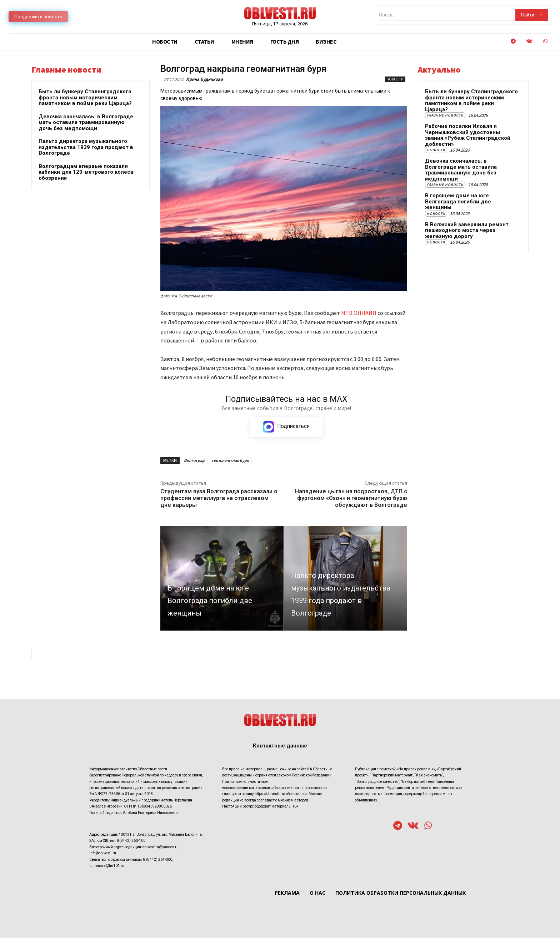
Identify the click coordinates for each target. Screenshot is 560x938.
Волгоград (194, 460)
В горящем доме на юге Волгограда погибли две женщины (458, 201)
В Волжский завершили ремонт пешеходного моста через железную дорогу (467, 230)
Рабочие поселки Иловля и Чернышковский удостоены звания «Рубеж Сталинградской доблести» (468, 135)
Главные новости (445, 115)
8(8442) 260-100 (131, 841)
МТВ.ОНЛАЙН (359, 313)
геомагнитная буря (230, 460)
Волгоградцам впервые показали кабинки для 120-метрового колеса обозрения (86, 172)
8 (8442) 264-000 (158, 860)
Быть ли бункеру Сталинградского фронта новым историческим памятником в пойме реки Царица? (85, 97)
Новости (395, 79)
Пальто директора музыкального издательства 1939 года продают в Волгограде (86, 147)
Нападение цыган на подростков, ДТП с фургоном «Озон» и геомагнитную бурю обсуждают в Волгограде (351, 498)
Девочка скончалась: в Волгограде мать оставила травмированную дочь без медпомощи (86, 122)
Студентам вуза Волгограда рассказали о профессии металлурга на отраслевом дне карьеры (219, 498)
